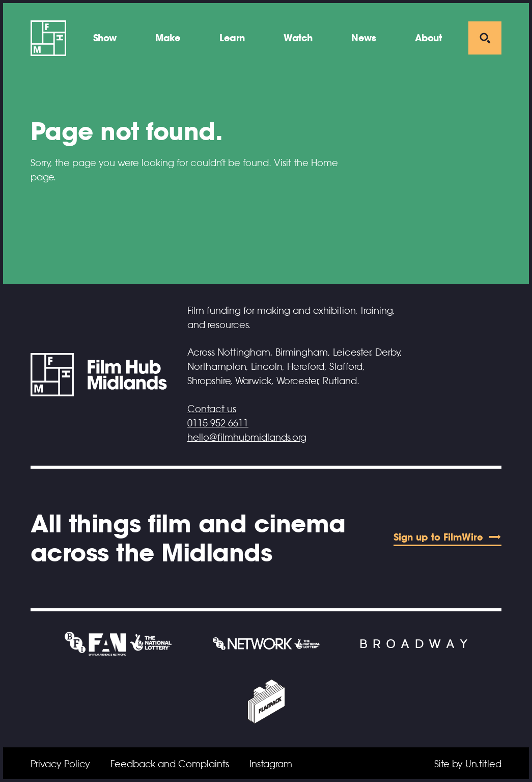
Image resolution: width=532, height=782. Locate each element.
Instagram (271, 764)
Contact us (212, 409)
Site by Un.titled (468, 764)
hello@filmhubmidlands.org (247, 438)
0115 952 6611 (218, 423)
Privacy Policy (60, 764)
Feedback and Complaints (170, 764)
